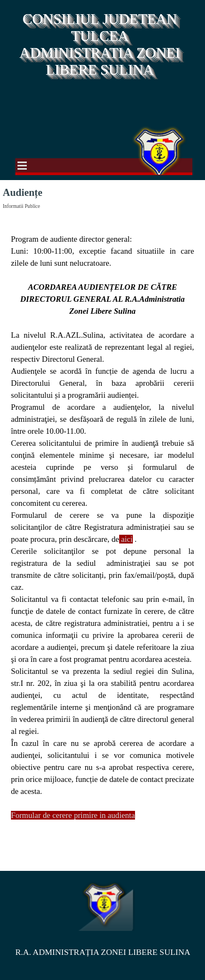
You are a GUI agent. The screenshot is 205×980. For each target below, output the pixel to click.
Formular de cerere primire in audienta (73, 815)
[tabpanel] (102, 539)
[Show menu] (22, 165)
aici (127, 539)
